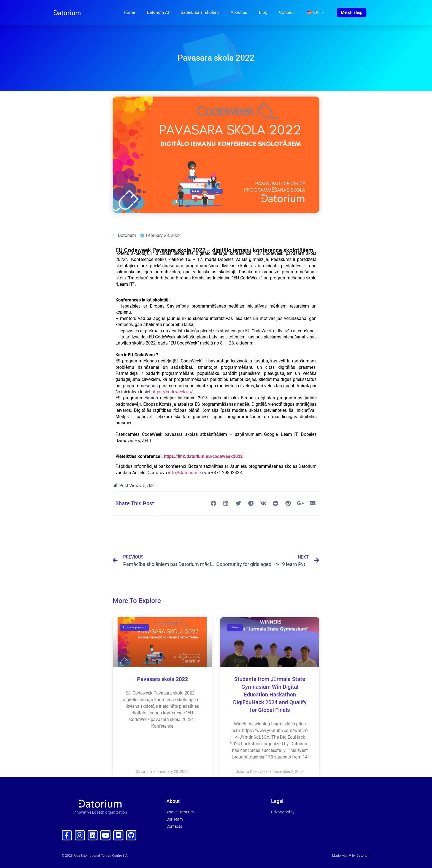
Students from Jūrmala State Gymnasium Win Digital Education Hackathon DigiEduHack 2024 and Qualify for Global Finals (270, 695)
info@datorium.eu (186, 473)
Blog (263, 12)
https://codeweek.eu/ (172, 392)
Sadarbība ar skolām (200, 12)
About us (239, 12)
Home (129, 12)
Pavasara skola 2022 (162, 679)
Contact (286, 12)
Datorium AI (158, 12)
